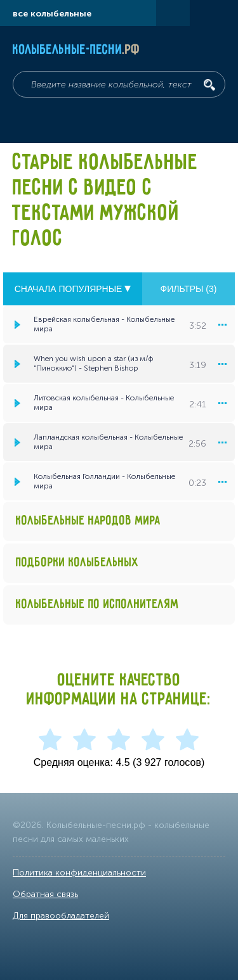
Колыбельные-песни (76, 50)
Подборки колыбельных (77, 563)
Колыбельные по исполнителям (97, 605)
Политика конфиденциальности (79, 873)
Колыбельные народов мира (88, 521)
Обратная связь (45, 894)
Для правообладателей (61, 916)
